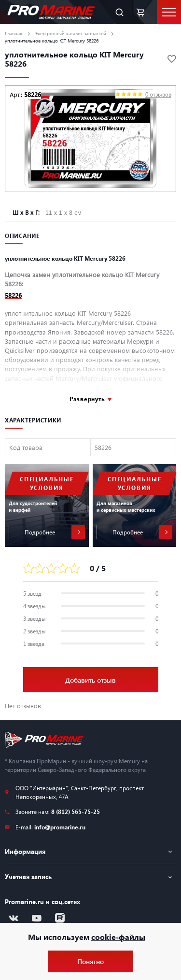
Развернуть (87, 399)
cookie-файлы (118, 937)
